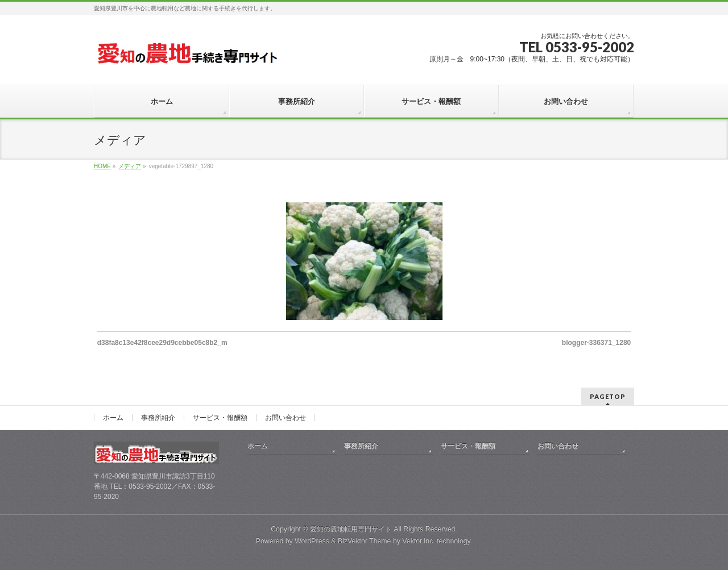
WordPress (312, 541)
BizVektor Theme (365, 541)
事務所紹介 (158, 418)
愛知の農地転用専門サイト (351, 529)
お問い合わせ (286, 418)
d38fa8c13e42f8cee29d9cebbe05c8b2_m (162, 343)
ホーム (113, 418)
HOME (102, 166)
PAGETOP (608, 396)
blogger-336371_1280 (596, 343)
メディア (130, 166)
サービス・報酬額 (220, 418)
